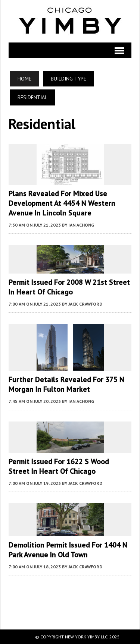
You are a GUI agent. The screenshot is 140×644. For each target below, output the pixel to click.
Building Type (69, 79)
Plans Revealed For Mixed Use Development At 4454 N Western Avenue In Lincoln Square (62, 203)
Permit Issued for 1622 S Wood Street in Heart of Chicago (59, 466)
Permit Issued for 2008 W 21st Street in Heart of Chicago (69, 287)
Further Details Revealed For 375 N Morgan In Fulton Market (66, 384)
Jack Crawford (85, 304)
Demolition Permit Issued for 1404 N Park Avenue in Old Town (68, 550)
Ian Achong (81, 225)
